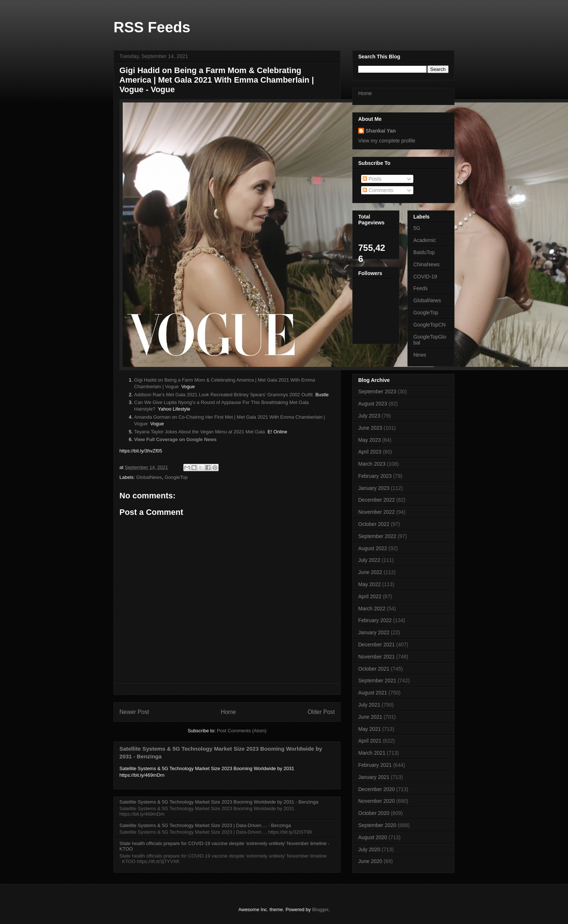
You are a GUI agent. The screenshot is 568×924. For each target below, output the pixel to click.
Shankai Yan (381, 131)
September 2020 (377, 825)
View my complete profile (387, 141)
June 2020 (370, 861)
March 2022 (372, 609)
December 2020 (377, 789)
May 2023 (369, 440)
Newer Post (134, 712)
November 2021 (377, 657)
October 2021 (374, 669)
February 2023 (375, 476)
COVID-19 (425, 277)
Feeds (420, 288)
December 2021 (377, 645)
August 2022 (373, 548)
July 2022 (369, 560)
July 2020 (369, 849)
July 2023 (369, 416)
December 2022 (377, 500)
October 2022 (374, 524)
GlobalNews (149, 477)
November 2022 (377, 512)
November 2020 (377, 801)
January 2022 (374, 632)
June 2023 (370, 428)
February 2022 (375, 620)
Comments (378, 190)
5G (417, 228)
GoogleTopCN (429, 325)
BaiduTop (424, 252)
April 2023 (370, 452)
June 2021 (370, 717)
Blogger (320, 909)
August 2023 (373, 404)
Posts (372, 179)
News (420, 355)
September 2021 (377, 681)
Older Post (321, 712)
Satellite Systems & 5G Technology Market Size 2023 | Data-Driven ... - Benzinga (205, 825)
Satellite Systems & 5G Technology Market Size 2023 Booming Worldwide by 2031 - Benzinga (219, 802)
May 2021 (369, 729)
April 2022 (370, 596)
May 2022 (369, 584)
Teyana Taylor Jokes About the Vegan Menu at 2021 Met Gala (199, 432)
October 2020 (374, 813)
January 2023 (374, 488)
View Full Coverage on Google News (175, 439)
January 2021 (374, 777)
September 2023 (377, 391)
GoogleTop (176, 477)
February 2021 (375, 765)
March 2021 (372, 753)
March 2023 (372, 464)
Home (229, 712)
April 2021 (370, 741)
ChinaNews (427, 264)
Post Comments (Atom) (242, 731)
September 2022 (377, 536)
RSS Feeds (152, 27)
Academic (425, 240)
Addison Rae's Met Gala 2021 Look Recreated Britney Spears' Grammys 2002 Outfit (223, 395)
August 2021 (373, 693)
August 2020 (373, 837)
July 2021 (369, 705)
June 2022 (370, 572)
